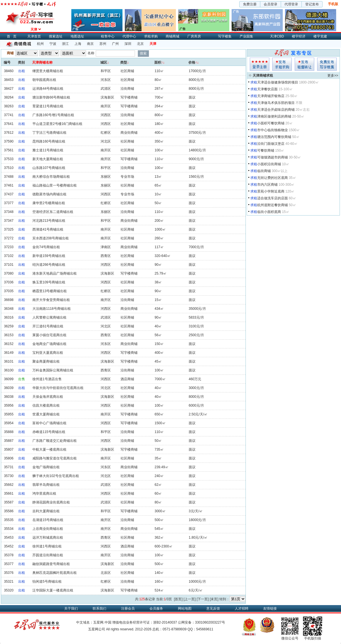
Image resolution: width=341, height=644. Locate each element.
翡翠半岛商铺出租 (46, 485)
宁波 (53, 44)
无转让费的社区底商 (273, 178)
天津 (153, 44)
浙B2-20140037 (165, 622)
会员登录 (271, 4)
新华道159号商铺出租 (49, 256)
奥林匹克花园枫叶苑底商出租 (55, 573)
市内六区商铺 (267, 185)
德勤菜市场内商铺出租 (49, 194)
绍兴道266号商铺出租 (49, 265)
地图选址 (77, 36)
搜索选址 (56, 36)
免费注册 (250, 4)
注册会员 (128, 609)
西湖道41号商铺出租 (48, 229)
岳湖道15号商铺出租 (48, 520)
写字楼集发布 (327, 64)
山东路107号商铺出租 (49, 168)
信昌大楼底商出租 (46, 405)
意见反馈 (213, 609)
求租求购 (151, 36)
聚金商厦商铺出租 (46, 361)
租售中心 (108, 36)
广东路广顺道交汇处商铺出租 (55, 441)
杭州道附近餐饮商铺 (273, 205)
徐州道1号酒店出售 (47, 379)
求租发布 (282, 64)
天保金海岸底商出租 (48, 397)
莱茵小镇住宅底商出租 (49, 335)
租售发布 (304, 64)
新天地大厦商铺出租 (48, 159)
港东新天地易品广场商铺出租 (55, 273)
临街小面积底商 (269, 212)
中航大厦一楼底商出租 (49, 449)
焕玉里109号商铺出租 (49, 282)
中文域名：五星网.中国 (94, 622)
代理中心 (129, 36)
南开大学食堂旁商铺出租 (51, 300)
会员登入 (260, 64)
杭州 (40, 44)
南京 (90, 44)
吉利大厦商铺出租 (46, 511)
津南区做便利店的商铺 (274, 116)
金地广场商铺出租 (46, 467)
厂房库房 (194, 36)
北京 (140, 44)
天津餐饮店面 (267, 89)
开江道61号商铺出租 (48, 326)
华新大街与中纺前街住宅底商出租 (58, 388)
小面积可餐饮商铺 (271, 123)
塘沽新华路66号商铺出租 (51, 97)
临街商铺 (264, 171)
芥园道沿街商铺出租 (48, 555)
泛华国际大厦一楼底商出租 (53, 590)
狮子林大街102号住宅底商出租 (56, 476)
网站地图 (185, 609)
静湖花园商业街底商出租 (51, 502)
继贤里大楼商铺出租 (48, 71)
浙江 (65, 44)
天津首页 (34, 36)
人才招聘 (242, 609)
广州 (115, 44)
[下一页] (203, 599)
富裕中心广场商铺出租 (49, 423)
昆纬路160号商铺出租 (49, 141)
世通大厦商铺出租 (46, 414)
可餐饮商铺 (266, 150)
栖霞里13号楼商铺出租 (50, 291)
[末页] (214, 599)
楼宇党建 (320, 36)
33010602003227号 (210, 622)
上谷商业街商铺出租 (48, 529)
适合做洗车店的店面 (273, 198)
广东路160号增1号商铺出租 (53, 115)
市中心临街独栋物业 (273, 130)
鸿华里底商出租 (44, 494)
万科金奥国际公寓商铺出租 (53, 370)
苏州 (103, 44)
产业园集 (246, 36)
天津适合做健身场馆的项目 (278, 82)
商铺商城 (172, 36)
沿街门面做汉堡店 (271, 144)
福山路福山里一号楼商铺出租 (55, 185)
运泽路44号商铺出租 (48, 89)
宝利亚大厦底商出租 (48, 353)
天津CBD (277, 36)
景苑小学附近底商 (271, 191)
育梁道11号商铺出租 (48, 106)
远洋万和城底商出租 (48, 538)
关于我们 (71, 609)
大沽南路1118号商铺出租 (52, 309)
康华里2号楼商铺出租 (49, 203)
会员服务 (156, 609)
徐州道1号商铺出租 (47, 546)
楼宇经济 (299, 36)
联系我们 (99, 609)
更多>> (333, 76)
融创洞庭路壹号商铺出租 (51, 564)
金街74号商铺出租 (46, 247)
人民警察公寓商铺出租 (49, 317)
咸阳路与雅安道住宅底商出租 (55, 458)
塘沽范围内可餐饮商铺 (274, 137)
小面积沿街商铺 (269, 164)
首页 (13, 36)
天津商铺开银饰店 (271, 96)
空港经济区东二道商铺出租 (53, 212)
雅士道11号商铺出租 (48, 150)
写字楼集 (225, 36)
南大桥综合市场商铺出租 (51, 177)
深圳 (128, 44)
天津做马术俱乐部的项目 (276, 103)
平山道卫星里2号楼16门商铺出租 (57, 124)
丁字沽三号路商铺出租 (49, 133)
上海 (78, 44)
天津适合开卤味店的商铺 (276, 110)
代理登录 (291, 4)
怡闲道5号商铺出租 (47, 582)
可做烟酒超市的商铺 (273, 157)
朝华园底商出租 (44, 80)
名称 (91, 53)
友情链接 (270, 609)
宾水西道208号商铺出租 (51, 238)
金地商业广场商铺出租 (49, 344)
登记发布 (312, 4)
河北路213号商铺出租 (49, 221)
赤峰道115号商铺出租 (49, 432)
